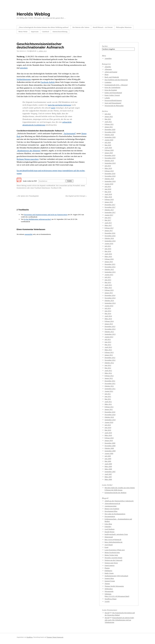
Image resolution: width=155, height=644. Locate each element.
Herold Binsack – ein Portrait (103, 27)
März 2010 (108, 435)
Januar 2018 (109, 202)
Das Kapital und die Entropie (76, 196)
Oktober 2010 (109, 417)
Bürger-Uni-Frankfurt (112, 509)
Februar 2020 (109, 150)
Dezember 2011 (110, 381)
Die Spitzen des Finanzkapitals (28, 196)
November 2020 (110, 132)
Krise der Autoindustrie (113, 87)
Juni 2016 (108, 249)
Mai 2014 (108, 313)
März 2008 (108, 469)
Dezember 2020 (110, 129)
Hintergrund (109, 537)
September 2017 (110, 212)
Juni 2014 (108, 311)
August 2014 (109, 306)
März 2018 (108, 197)
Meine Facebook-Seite (112, 552)
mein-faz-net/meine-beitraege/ (60, 105)
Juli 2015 (108, 277)
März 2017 (108, 225)
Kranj (107, 547)
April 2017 (108, 223)
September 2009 (110, 451)
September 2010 (110, 420)
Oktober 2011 (109, 386)
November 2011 (110, 383)
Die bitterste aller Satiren (81, 27)
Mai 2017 (108, 220)
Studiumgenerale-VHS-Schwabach (116, 576)
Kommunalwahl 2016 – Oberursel (116, 85)
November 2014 (110, 298)
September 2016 (110, 241)
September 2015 (110, 272)
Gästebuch (46, 32)
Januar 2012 (109, 378)
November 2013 (110, 329)
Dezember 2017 (110, 205)
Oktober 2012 (109, 363)
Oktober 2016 (109, 238)
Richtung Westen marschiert (28, 159)
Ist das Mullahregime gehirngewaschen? (38, 219)
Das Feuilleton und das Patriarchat (116, 80)
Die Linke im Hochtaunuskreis (115, 514)
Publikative (108, 571)
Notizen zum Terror (111, 563)
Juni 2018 (108, 189)
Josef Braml (109, 545)
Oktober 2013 (109, 332)
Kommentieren (22, 188)
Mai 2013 (108, 345)
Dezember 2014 (110, 295)
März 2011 (108, 404)
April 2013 (108, 347)
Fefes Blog (108, 524)
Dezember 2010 (110, 412)
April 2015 (108, 285)
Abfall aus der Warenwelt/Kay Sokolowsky (119, 501)
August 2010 (109, 422)
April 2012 (108, 370)
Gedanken (108, 82)
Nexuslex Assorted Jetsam (113, 558)
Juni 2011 (108, 396)
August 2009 (109, 453)
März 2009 (108, 466)
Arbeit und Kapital (111, 72)
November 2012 (110, 360)
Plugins (107, 568)
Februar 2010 (109, 438)
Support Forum (110, 581)
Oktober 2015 (109, 269)
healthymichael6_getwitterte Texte (116, 534)
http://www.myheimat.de (113, 539)
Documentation (110, 516)
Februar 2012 (109, 376)
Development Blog (111, 511)
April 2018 (108, 194)
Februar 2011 (109, 407)
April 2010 (108, 433)
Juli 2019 (108, 166)
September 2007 (110, 472)
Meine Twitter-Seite (111, 555)
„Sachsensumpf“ (70, 133)
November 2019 (110, 158)
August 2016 (109, 243)
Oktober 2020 (109, 135)
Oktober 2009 (109, 448)
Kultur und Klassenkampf (113, 93)
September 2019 (110, 163)
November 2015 (110, 267)
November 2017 (110, 207)
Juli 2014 (108, 308)
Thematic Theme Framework (55, 637)
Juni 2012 (108, 365)
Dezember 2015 (110, 264)
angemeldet (29, 234)
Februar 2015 (109, 290)
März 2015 (108, 288)
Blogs (107, 74)
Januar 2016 (109, 262)
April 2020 (108, 148)
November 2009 (110, 446)
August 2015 (109, 275)
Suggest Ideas (109, 578)
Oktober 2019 (109, 161)
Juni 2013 (108, 342)
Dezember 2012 (110, 358)
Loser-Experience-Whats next (115, 550)
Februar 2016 (109, 259)
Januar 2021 (109, 127)
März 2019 (108, 168)
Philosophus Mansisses (124, 27)
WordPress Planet (111, 599)
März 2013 (108, 350)
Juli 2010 (108, 425)
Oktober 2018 (109, 179)
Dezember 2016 (110, 233)
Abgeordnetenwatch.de (112, 503)
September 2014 (110, 303)
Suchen (105, 46)
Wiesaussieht (109, 591)
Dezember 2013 (110, 326)
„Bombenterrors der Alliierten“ (29, 151)
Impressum (35, 32)
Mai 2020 (108, 145)
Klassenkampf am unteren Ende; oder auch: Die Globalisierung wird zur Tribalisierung (120, 620)
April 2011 (108, 402)
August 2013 (109, 337)
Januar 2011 (109, 409)
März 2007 (108, 477)
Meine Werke (23, 32)
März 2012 (108, 373)
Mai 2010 (108, 430)
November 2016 (110, 236)
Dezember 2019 (110, 155)
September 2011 (110, 389)
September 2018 (110, 181)
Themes (107, 584)
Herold (23, 51)
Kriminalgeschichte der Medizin (116, 493)
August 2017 (109, 215)
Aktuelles (108, 67)
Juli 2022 (108, 114)
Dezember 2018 (110, 173)
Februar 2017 (109, 228)
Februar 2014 (109, 321)
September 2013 (110, 334)
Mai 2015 (108, 282)
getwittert (24, 68)
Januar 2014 (109, 324)
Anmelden (108, 58)
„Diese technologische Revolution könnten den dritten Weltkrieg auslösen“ (44, 27)
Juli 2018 (108, 186)
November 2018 (110, 176)
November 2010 (110, 415)
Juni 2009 (108, 459)
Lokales (107, 98)
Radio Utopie (109, 573)
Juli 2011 (108, 394)
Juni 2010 (108, 427)
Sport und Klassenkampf (113, 103)
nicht (53, 108)
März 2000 (108, 479)
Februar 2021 (109, 124)
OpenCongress (110, 565)
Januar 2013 (109, 355)
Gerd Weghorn (110, 529)
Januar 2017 (109, 230)
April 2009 (108, 464)
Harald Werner (110, 532)
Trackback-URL (56, 188)
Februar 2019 (109, 171)
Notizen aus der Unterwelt (113, 560)
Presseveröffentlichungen (113, 100)
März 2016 (108, 256)
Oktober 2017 (109, 210)
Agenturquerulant (111, 506)
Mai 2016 (108, 251)
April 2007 (108, 474)
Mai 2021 (108, 119)
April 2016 (108, 254)
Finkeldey (108, 527)
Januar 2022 (109, 116)
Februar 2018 (109, 199)
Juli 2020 (108, 142)
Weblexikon (109, 589)
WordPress (30, 637)
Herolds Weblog (33, 14)
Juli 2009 (108, 456)
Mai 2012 (108, 368)
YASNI (107, 601)
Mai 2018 (108, 192)
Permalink (76, 186)
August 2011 (109, 391)
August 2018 (109, 184)
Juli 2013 (108, 339)
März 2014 (108, 319)
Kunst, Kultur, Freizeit (112, 95)
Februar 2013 (109, 352)
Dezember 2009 (110, 443)
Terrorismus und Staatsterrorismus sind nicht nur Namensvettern (46, 215)
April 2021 (108, 122)
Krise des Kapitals (39, 186)
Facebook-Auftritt (48, 82)
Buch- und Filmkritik (112, 77)
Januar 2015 (109, 293)
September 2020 (110, 137)
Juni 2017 (108, 218)
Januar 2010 (109, 440)
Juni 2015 (108, 280)
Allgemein (108, 69)
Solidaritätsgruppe (24, 79)
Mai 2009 (108, 461)
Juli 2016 (108, 246)
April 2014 (108, 316)
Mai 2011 (108, 399)
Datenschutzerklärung (60, 32)
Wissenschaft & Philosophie (114, 106)
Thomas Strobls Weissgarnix (114, 586)
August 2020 (109, 140)
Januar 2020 (109, 153)
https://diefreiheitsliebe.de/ (114, 542)
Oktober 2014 (109, 300)
